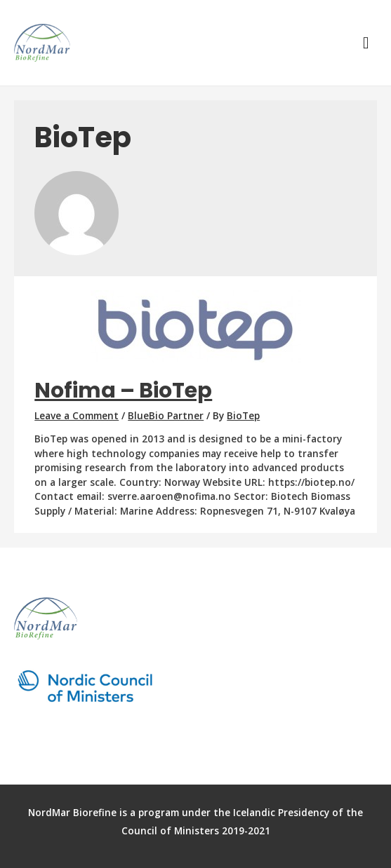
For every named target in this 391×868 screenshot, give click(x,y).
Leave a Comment (77, 415)
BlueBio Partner (166, 415)
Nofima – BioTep (123, 391)
